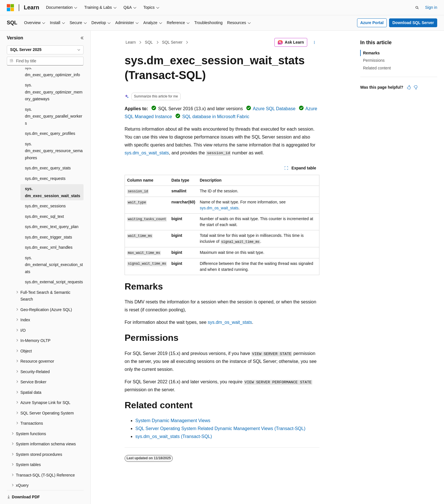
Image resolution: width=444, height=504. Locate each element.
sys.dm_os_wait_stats (147, 153)
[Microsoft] (10, 8)
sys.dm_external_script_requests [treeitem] (54, 262)
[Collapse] (82, 38)
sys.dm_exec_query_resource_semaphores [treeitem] (54, 131)
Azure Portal (372, 23)
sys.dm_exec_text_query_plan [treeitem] (52, 207)
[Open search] (417, 8)
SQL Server (172, 42)
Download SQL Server (413, 23)
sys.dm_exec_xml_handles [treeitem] (49, 228)
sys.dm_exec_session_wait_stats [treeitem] (53, 173)
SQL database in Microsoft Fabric (216, 117)
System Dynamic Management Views (173, 421)
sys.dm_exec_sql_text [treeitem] (44, 197)
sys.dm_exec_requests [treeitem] (45, 159)
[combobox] (45, 50)
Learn (131, 42)
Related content (377, 68)
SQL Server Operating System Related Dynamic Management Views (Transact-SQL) (220, 428)
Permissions (374, 60)
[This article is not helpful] (416, 87)
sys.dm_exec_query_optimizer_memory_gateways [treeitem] (54, 72)
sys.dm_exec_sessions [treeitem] (45, 186)
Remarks (371, 53)
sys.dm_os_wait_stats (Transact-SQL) (174, 436)
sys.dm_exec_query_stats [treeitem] (48, 148)
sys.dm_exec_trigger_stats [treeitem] (49, 218)
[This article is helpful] (409, 87)
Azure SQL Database (274, 109)
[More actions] (314, 42)
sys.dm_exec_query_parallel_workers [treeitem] (54, 97)
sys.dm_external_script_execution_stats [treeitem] (54, 245)
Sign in (431, 7)
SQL (149, 42)
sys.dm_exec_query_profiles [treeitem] (50, 114)
